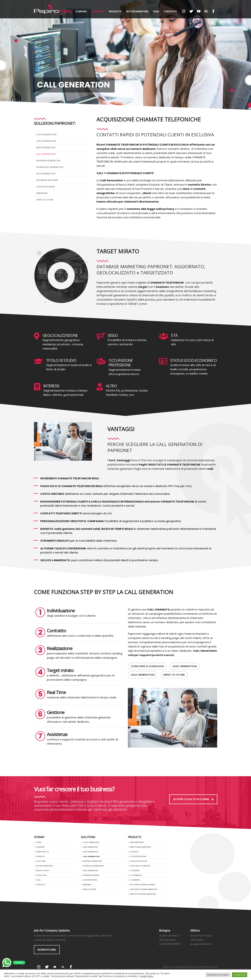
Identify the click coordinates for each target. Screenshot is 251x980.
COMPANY (81, 11)
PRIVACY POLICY (43, 871)
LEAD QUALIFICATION (139, 861)
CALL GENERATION (46, 154)
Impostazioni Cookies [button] (218, 975)
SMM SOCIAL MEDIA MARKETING (143, 894)
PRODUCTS (115, 11)
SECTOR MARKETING (137, 11)
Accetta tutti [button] (240, 975)
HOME (39, 842)
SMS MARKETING (137, 842)
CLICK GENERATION (46, 134)
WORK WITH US (42, 852)
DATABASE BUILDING (47, 180)
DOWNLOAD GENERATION (50, 167)
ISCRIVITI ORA (47, 950)
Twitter (47, 967)
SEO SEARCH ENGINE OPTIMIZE (143, 885)
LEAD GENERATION (46, 141)
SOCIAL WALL (42, 875)
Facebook (71, 967)
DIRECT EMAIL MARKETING (141, 847)
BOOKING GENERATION (48, 161)
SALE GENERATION (46, 174)
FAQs (156, 11)
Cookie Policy (146, 976)
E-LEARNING (135, 880)
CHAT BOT (134, 852)
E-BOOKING (135, 871)
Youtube (55, 967)
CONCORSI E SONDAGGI (140, 866)
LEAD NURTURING (46, 187)
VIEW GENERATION (46, 147)
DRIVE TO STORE (45, 200)
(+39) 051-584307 (170, 944)
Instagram (39, 967)
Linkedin (63, 967)
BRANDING (42, 193)
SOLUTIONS (98, 11)
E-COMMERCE (136, 875)
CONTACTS (170, 11)
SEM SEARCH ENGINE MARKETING (144, 889)
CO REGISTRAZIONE (138, 856)
